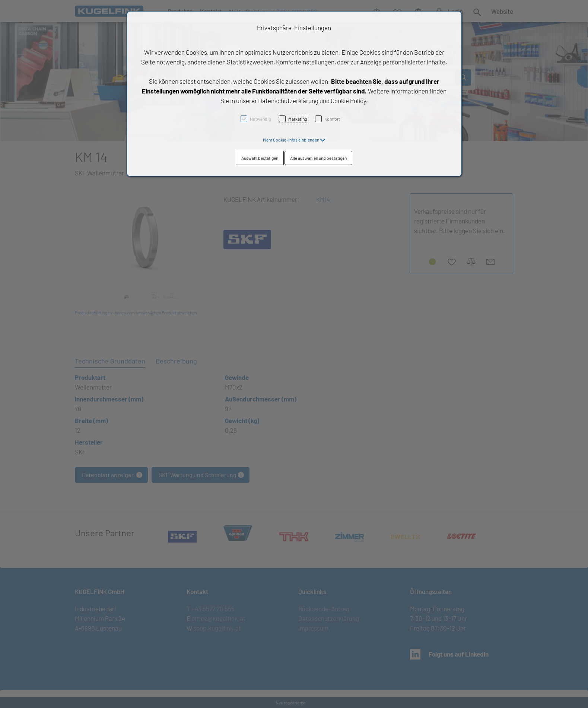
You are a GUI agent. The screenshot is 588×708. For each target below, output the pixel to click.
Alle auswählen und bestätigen (318, 158)
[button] (294, 140)
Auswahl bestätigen (260, 158)
